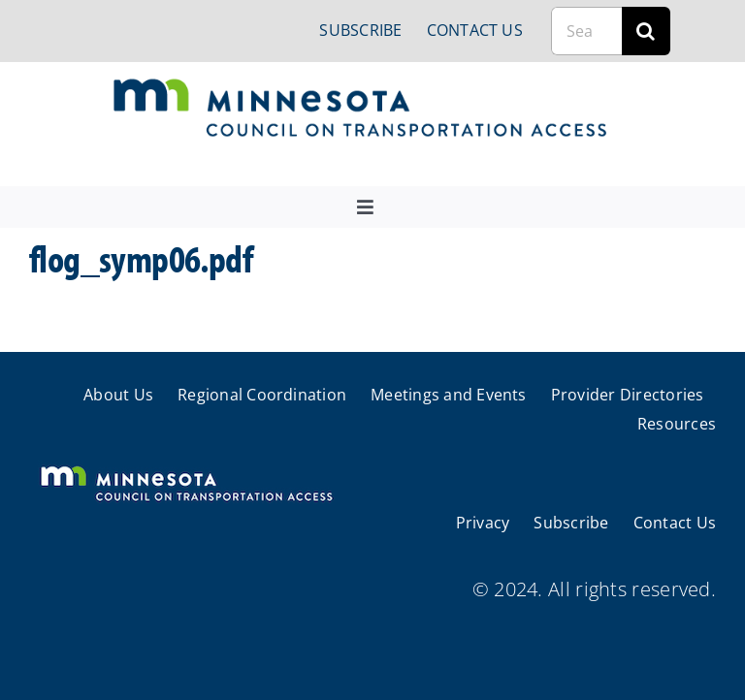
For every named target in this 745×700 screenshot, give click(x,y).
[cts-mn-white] (186, 468)
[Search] (646, 31)
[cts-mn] (361, 86)
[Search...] (586, 31)
